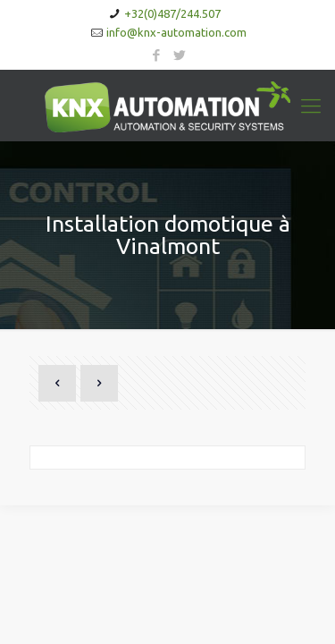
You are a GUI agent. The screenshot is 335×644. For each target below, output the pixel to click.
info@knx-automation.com (176, 32)
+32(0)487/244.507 (172, 13)
